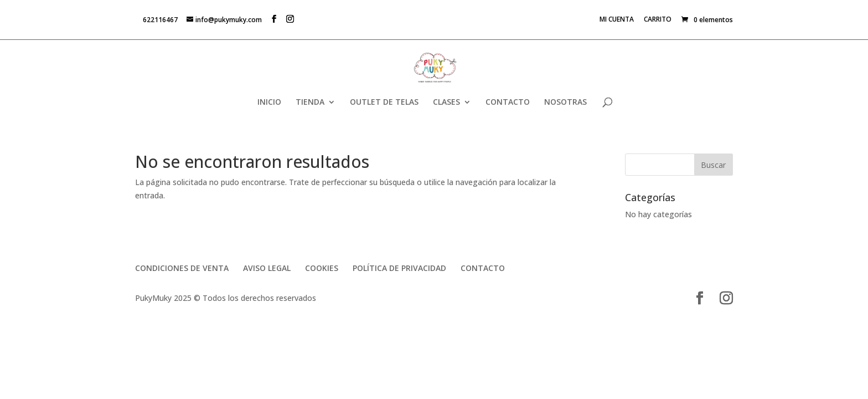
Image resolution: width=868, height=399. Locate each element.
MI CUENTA (617, 20)
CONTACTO (508, 103)
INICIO (269, 103)
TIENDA (310, 103)
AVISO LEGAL (267, 268)
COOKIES (322, 268)
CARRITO (658, 20)
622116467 (160, 20)
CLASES (446, 103)
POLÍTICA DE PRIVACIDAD (399, 268)
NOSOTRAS (565, 103)
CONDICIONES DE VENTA (182, 268)
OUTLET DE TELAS (384, 103)
